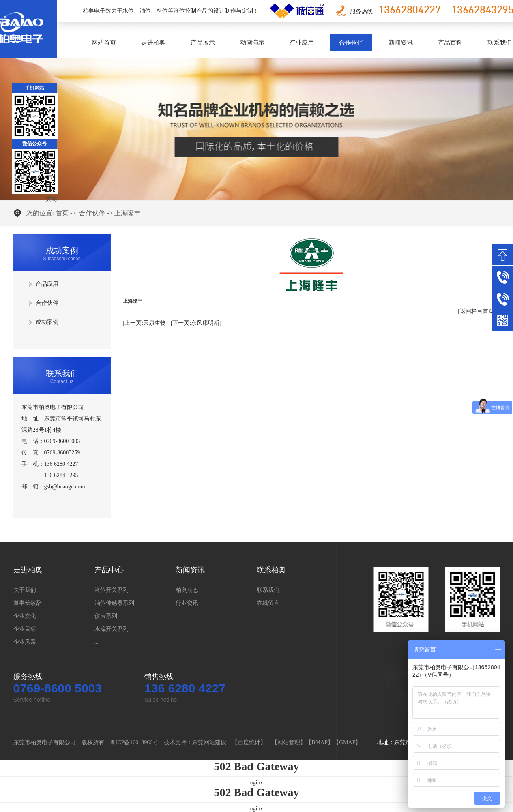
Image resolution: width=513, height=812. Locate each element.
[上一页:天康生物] (145, 323)
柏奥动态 (187, 590)
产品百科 (450, 43)
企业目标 (25, 629)
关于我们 (25, 590)
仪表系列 (106, 616)
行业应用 (302, 43)
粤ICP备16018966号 (134, 742)
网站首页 (104, 43)
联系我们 (268, 590)
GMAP (347, 742)
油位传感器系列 (114, 603)
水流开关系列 (112, 629)
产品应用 (47, 284)
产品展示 (203, 43)
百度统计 (249, 742)
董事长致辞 (28, 603)
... (97, 642)
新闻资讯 (401, 43)
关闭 (51, 199)
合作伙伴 (351, 43)
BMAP (320, 742)
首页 (62, 213)
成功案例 (47, 322)
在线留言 (268, 603)
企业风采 (25, 642)
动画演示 (252, 43)
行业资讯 (187, 603)
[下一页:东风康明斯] (196, 323)
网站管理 (289, 742)
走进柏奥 (153, 43)
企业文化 (25, 616)
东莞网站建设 (209, 742)
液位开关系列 (112, 590)
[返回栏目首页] (477, 311)
